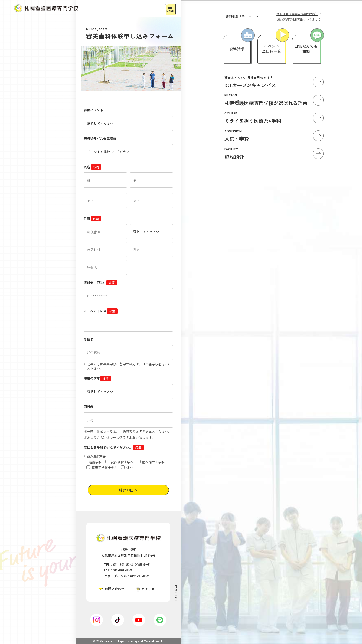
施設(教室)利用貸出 (299, 19)
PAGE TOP (176, 593)
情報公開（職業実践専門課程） (297, 14)
